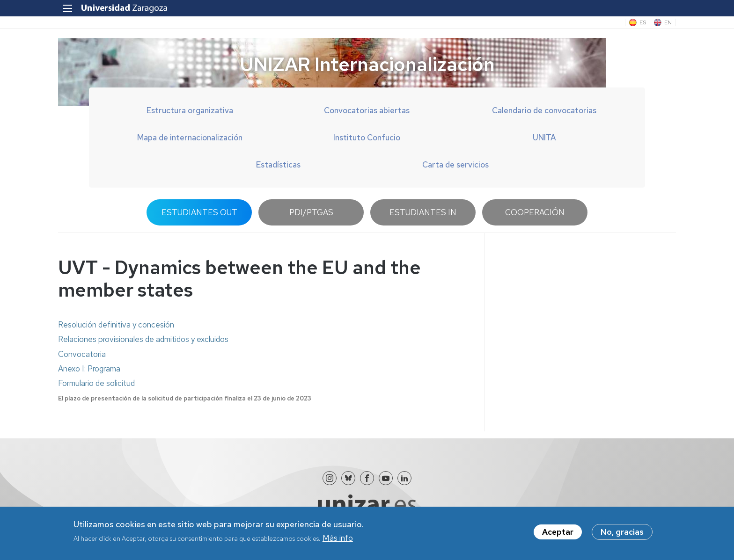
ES (643, 22)
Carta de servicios (455, 165)
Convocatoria (82, 354)
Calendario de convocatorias (544, 110)
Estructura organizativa (190, 110)
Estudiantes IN (423, 212)
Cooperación (535, 212)
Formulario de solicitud (96, 383)
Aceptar (558, 535)
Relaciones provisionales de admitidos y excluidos (143, 339)
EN (668, 22)
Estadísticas (278, 165)
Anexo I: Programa (89, 369)
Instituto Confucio (367, 138)
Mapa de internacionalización (190, 138)
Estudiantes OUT (199, 212)
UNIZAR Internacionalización (367, 64)
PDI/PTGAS (311, 212)
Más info (338, 541)
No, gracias (622, 535)
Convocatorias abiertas (367, 110)
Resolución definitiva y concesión (116, 325)
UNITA (544, 138)
